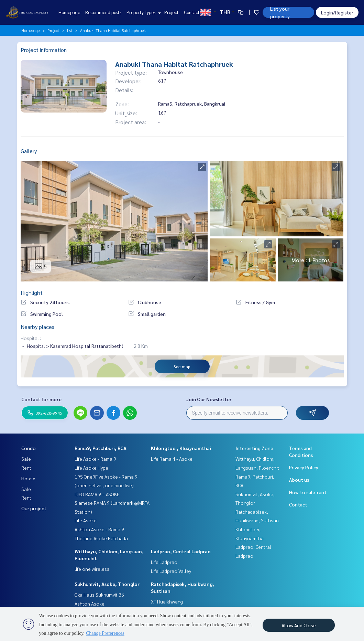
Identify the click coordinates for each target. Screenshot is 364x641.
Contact (192, 12)
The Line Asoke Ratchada (101, 538)
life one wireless (92, 569)
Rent (26, 468)
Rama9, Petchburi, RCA (101, 448)
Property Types (143, 12)
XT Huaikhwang (167, 601)
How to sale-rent (308, 492)
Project (172, 12)
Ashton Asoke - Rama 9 (99, 529)
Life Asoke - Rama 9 (95, 459)
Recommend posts (103, 12)
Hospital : (31, 338)
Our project (34, 508)
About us (299, 480)
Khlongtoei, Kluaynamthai (181, 448)
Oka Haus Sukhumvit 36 (99, 595)
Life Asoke (86, 520)
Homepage (69, 12)
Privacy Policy (304, 467)
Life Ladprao (164, 562)
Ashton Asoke (90, 603)
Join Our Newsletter (209, 399)
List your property (280, 12)
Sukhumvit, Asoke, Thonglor (107, 584)
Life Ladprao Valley (171, 571)
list (70, 30)
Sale (26, 459)
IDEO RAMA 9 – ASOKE (97, 494)
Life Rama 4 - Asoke (172, 459)
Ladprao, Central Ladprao (181, 551)
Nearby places (37, 327)
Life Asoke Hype (91, 468)
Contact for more (41, 399)
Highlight (32, 293)
